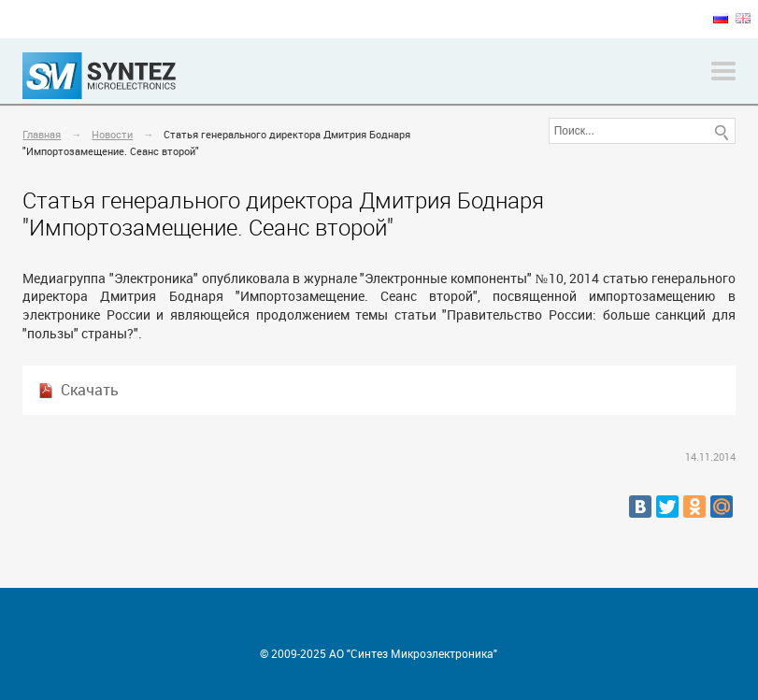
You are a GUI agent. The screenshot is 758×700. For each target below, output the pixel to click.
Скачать (90, 390)
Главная (42, 134)
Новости (112, 134)
